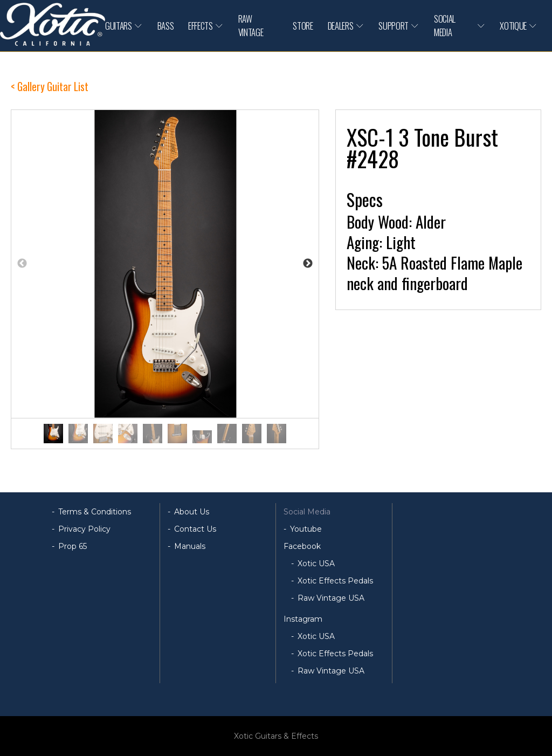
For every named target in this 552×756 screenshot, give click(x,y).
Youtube (306, 529)
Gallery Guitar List (53, 87)
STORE (303, 26)
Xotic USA (316, 563)
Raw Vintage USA (331, 598)
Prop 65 (73, 546)
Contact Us (195, 529)
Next (308, 264)
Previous (22, 264)
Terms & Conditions (95, 512)
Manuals (190, 546)
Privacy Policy (84, 529)
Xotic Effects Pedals (335, 581)
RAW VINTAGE (251, 25)
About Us (192, 512)
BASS (166, 26)
